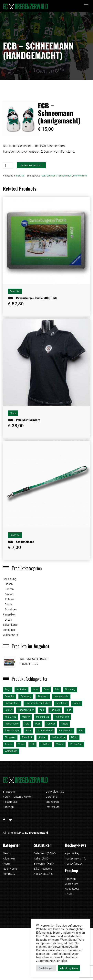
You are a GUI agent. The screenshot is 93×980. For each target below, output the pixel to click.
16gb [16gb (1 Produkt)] (8, 689)
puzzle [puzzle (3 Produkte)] (64, 724)
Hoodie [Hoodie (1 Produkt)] (77, 703)
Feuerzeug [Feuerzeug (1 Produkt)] (26, 696)
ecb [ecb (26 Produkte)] (57, 689)
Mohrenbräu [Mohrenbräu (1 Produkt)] (42, 717)
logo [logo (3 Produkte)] (69, 710)
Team (6, 864)
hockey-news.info (76, 859)
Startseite (9, 792)
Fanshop (8, 807)
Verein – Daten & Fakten (18, 797)
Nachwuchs (10, 869)
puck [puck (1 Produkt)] (38, 724)
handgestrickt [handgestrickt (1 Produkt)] (12, 703)
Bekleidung (10, 579)
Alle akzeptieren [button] (69, 968)
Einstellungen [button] (46, 968)
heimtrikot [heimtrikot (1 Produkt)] (61, 703)
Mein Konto (72, 889)
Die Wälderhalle (55, 792)
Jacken (9, 589)
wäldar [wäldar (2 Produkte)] (60, 744)
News (6, 853)
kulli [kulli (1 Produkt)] (42, 710)
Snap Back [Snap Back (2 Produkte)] (27, 737)
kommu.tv (9, 874)
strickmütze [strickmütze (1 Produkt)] (58, 737)
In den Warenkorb (31, 165)
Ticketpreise (10, 802)
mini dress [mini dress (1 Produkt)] (10, 717)
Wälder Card (10, 635)
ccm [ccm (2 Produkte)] (46, 689)
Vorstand (51, 797)
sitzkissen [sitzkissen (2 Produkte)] (10, 737)
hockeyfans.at (74, 864)
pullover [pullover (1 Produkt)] (51, 724)
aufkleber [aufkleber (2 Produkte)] (21, 689)
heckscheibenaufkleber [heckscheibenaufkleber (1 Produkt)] (38, 703)
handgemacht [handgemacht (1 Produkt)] (61, 696)
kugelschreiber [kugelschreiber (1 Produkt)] (26, 710)
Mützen (10, 594)
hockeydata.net (43, 874)
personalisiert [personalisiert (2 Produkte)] (62, 717)
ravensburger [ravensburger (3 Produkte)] (12, 731)
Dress (8, 620)
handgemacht (65, 176)
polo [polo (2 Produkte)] (27, 724)
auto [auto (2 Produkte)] (35, 689)
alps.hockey (72, 853)
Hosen (9, 584)
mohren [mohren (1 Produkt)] (26, 717)
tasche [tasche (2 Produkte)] (9, 744)
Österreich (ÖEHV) (45, 853)
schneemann (80, 176)
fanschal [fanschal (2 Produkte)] (10, 696)
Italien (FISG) (42, 859)
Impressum (53, 807)
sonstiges (9, 630)
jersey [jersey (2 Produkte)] (8, 710)
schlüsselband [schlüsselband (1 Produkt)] (45, 731)
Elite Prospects (43, 869)
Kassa (69, 894)
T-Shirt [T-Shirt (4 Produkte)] (74, 737)
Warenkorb (72, 884)
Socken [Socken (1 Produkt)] (42, 737)
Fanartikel (19, 176)
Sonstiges (11, 609)
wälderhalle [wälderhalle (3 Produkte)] (11, 751)
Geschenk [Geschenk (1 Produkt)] (43, 696)
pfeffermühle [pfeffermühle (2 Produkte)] (12, 724)
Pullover (10, 599)
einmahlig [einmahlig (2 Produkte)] (70, 689)
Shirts (13, 413)
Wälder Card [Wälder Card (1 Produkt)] (76, 744)
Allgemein (9, 859)
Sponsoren (52, 802)
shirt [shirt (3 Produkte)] (81, 731)
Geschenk (52, 176)
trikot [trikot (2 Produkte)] (21, 744)
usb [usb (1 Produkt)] (32, 744)
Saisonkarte (10, 625)
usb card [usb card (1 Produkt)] (45, 744)
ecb (44, 176)
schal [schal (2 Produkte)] (28, 731)
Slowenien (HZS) (44, 864)
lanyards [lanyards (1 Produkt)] (55, 710)
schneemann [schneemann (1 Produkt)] (66, 731)
